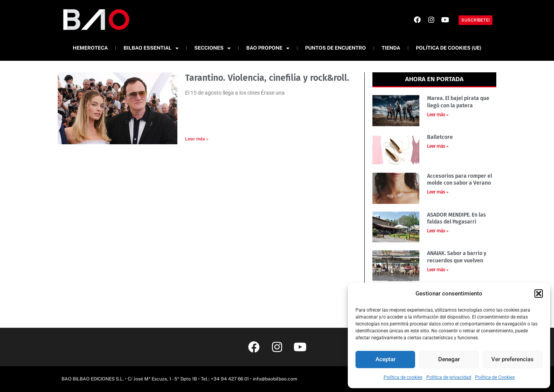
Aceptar (385, 359)
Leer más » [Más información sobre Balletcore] (438, 146)
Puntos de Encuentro (335, 48)
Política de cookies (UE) (449, 48)
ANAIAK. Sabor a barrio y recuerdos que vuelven (457, 257)
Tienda (391, 48)
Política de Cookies (495, 377)
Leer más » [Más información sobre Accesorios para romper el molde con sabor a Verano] (438, 192)
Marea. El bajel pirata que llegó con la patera (458, 102)
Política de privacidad (449, 377)
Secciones (212, 48)
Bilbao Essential (151, 48)
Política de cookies (403, 377)
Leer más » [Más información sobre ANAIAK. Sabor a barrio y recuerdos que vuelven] (438, 270)
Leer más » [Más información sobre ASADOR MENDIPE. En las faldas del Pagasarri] (438, 231)
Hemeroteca (90, 48)
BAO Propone (268, 48)
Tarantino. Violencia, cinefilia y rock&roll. (267, 78)
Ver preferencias (512, 359)
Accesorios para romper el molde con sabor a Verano (460, 179)
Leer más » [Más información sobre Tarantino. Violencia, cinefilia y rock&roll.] (197, 139)
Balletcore (440, 137)
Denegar (449, 359)
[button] (539, 294)
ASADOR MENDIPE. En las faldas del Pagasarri (456, 218)
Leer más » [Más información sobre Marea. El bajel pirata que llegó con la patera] (438, 115)
